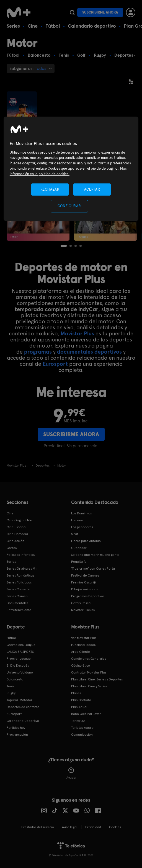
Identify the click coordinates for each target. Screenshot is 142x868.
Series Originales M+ (22, 569)
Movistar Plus (77, 333)
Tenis (10, 686)
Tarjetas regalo (82, 728)
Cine (33, 26)
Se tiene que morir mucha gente (95, 555)
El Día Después (18, 666)
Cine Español (16, 527)
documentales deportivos (89, 352)
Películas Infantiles (21, 555)
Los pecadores (82, 527)
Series (13, 26)
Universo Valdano (20, 672)
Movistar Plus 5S (83, 610)
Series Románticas (20, 575)
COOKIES (115, 827)
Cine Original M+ (19, 520)
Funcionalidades (83, 645)
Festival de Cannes (85, 575)
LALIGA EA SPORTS (20, 652)
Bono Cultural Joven (86, 714)
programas (38, 352)
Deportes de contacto (23, 707)
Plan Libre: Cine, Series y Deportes (97, 679)
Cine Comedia (17, 534)
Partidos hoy (16, 728)
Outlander (79, 548)
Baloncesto (15, 679)
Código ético (81, 666)
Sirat (75, 534)
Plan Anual (79, 707)
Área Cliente (81, 652)
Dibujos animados (84, 589)
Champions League (21, 645)
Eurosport (55, 364)
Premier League (19, 659)
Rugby (11, 693)
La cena (77, 520)
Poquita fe (79, 562)
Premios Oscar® (84, 582)
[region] (71, 169)
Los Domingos (81, 513)
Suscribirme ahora (100, 12)
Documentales (17, 603)
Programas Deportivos (88, 596)
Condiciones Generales (89, 659)
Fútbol (53, 26)
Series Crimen (17, 596)
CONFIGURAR (69, 206)
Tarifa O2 (78, 721)
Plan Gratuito (81, 700)
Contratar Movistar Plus (89, 672)
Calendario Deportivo (23, 721)
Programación (17, 735)
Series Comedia (18, 589)
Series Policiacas (19, 582)
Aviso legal (70, 827)
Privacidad (93, 827)
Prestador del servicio (38, 827)
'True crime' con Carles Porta (93, 569)
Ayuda (71, 774)
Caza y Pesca (81, 603)
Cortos (12, 548)
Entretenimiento (19, 610)
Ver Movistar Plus (84, 638)
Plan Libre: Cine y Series (89, 686)
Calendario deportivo (92, 26)
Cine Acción (16, 541)
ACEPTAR (92, 189)
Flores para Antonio (86, 541)
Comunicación (82, 735)
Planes (76, 693)
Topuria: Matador (20, 700)
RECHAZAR (50, 189)
